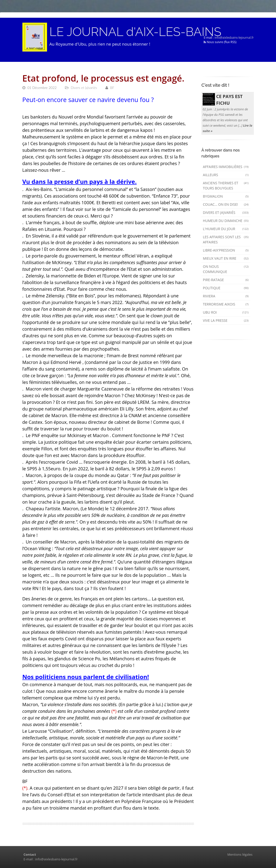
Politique (226, 288)
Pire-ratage (226, 280)
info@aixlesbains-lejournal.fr (234, 38)
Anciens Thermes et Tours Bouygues (226, 186)
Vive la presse (226, 320)
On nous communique (226, 269)
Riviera (226, 296)
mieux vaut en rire (226, 258)
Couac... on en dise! (226, 204)
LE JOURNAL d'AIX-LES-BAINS (135, 32)
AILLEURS (226, 175)
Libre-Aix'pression (226, 250)
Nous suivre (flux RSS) (220, 42)
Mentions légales (240, 854)
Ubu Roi (226, 312)
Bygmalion (226, 196)
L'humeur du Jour (226, 229)
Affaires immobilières (226, 167)
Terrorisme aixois (226, 304)
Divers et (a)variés (226, 213)
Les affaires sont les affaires (226, 239)
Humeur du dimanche (226, 221)
